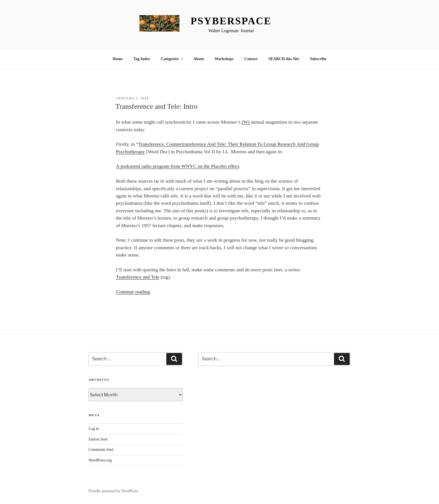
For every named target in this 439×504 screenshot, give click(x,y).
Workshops (224, 59)
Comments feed (101, 450)
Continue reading (133, 292)
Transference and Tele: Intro (156, 106)
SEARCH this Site (284, 59)
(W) (246, 122)
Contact (251, 59)
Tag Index (142, 59)
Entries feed (98, 439)
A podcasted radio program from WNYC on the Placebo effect (178, 166)
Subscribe (318, 59)
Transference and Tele (138, 277)
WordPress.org (100, 460)
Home (118, 59)
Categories (172, 59)
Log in (94, 429)
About (199, 59)
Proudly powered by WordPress (113, 491)
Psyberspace (231, 21)
